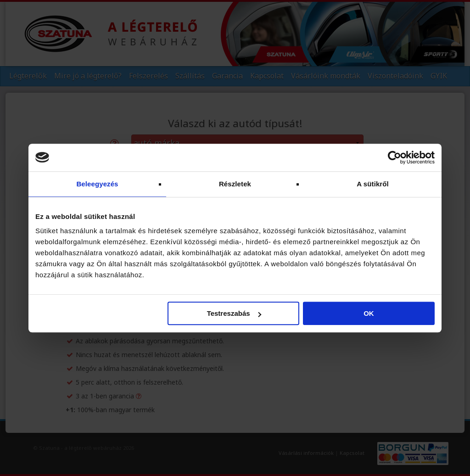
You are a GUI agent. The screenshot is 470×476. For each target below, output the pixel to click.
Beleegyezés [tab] (97, 184)
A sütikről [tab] (373, 184)
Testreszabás (234, 313)
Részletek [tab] (235, 184)
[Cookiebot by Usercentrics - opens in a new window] (394, 157)
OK (369, 313)
